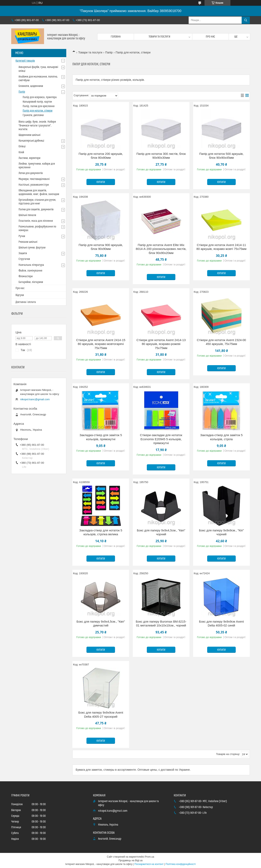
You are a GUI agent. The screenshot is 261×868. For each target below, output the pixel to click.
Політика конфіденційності (181, 864)
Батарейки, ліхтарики (31, 282)
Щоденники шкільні (29, 135)
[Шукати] (246, 20)
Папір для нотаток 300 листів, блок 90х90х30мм (161, 156)
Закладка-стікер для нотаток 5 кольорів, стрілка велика (101, 532)
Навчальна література (31, 265)
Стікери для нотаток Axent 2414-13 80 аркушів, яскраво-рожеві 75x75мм (161, 344)
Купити (101, 182)
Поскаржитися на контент (149, 864)
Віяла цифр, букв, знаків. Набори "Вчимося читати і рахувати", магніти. (37, 125)
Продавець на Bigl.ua (130, 860)
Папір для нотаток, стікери (38, 111)
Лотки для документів (31, 173)
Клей (21, 152)
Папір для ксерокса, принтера (40, 97)
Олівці (22, 146)
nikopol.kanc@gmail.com (35, 399)
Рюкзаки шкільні (28, 242)
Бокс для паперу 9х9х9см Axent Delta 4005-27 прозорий (101, 714)
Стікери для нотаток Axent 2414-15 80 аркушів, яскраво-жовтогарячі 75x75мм (101, 344)
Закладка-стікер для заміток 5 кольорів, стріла (221, 437)
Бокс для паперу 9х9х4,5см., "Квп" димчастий (101, 624)
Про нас (210, 37)
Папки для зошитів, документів (36, 210)
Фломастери (26, 276)
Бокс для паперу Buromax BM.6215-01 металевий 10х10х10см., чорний (161, 624)
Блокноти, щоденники (31, 86)
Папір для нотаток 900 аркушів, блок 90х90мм (101, 247)
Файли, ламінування (30, 271)
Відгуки (20, 295)
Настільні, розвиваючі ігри (34, 185)
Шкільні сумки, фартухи (32, 248)
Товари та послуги (159, 37)
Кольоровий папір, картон (37, 102)
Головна (116, 37)
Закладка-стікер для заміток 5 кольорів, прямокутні (101, 437)
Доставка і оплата (26, 302)
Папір (109, 52)
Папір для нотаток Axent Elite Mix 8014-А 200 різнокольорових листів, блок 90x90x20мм (161, 249)
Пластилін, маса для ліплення (36, 221)
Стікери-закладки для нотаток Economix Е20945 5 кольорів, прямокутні (161, 439)
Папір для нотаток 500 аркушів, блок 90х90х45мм (221, 156)
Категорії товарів (25, 61)
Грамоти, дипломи (33, 115)
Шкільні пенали (27, 215)
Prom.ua (150, 857)
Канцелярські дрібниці (31, 141)
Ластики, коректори (29, 158)
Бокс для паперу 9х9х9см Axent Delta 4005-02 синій (221, 624)
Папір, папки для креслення (39, 106)
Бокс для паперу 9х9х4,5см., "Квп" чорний (161, 532)
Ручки (22, 236)
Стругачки (24, 259)
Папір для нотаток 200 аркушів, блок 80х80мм (101, 156)
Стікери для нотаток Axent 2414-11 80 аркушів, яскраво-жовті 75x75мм (221, 247)
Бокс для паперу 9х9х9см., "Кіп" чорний (221, 532)
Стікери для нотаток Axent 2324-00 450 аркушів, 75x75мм (221, 342)
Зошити (23, 253)
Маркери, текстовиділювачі (34, 179)
